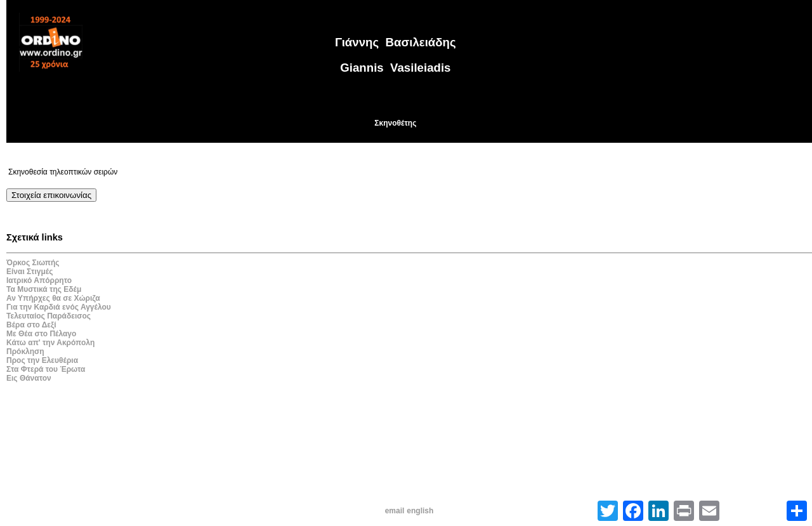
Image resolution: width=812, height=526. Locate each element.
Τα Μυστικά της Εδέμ (44, 289)
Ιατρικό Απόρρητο (39, 280)
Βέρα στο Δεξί (31, 325)
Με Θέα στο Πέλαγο (41, 334)
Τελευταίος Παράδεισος (49, 316)
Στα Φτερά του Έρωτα (46, 369)
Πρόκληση (25, 352)
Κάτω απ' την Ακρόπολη (50, 343)
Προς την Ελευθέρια (42, 360)
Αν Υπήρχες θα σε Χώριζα (53, 298)
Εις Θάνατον (29, 378)
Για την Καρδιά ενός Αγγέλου (59, 307)
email (395, 511)
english (420, 511)
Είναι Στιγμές (29, 272)
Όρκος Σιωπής (33, 263)
